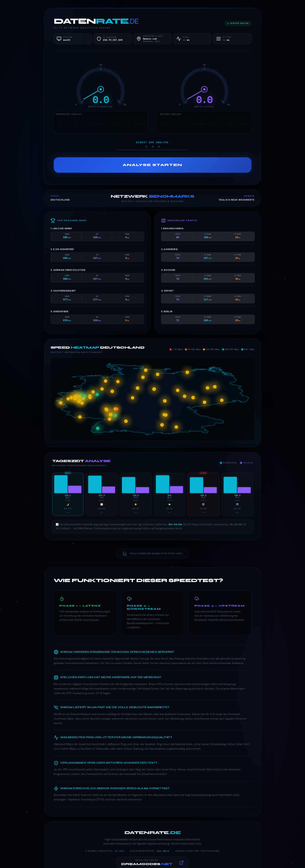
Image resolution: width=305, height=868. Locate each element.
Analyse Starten (152, 165)
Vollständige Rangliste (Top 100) (153, 554)
